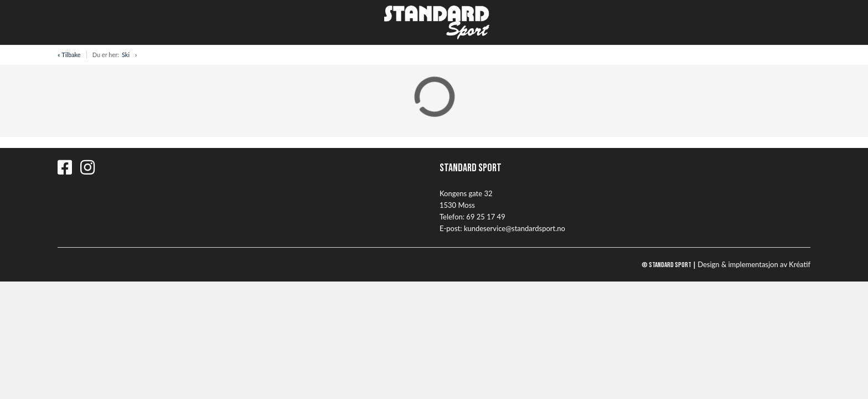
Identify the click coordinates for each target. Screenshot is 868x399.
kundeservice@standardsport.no (515, 228)
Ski (126, 55)
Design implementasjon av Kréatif (754, 264)
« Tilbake (69, 55)
